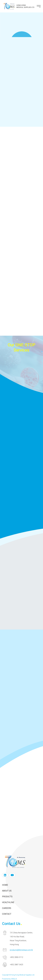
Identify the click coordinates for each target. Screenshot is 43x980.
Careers (7, 908)
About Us (7, 891)
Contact (7, 914)
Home (5, 885)
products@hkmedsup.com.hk (21, 950)
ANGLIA (14, 979)
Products (7, 897)
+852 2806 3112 (16, 957)
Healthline (8, 902)
